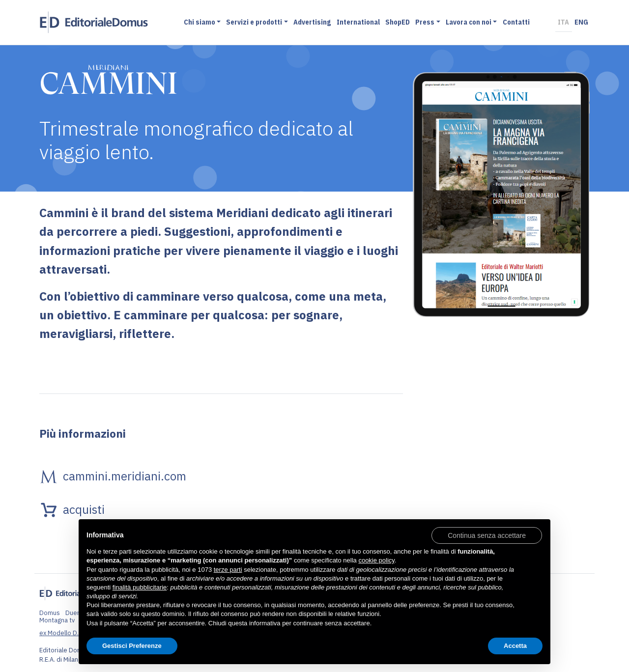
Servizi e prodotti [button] (254, 22)
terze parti (228, 570)
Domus (50, 613)
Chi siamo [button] (200, 22)
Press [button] (425, 22)
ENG (581, 22)
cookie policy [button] (376, 560)
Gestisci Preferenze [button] (132, 646)
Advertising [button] (312, 22)
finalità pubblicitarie (140, 587)
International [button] (358, 22)
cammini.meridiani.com (125, 476)
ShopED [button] (398, 22)
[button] (487, 535)
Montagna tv (57, 620)
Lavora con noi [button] (469, 22)
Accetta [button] (515, 646)
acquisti (84, 509)
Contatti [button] (516, 22)
